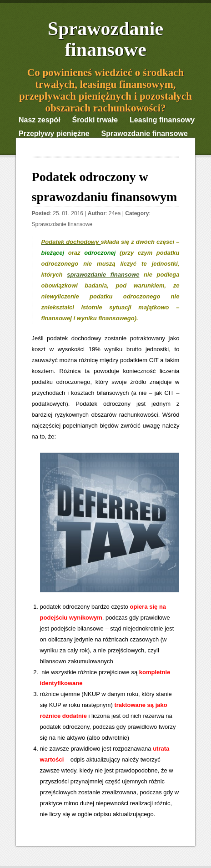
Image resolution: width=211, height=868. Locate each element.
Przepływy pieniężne (54, 134)
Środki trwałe (95, 120)
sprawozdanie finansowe (103, 275)
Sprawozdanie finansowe (105, 39)
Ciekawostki (40, 147)
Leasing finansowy (162, 120)
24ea (115, 213)
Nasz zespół (40, 120)
